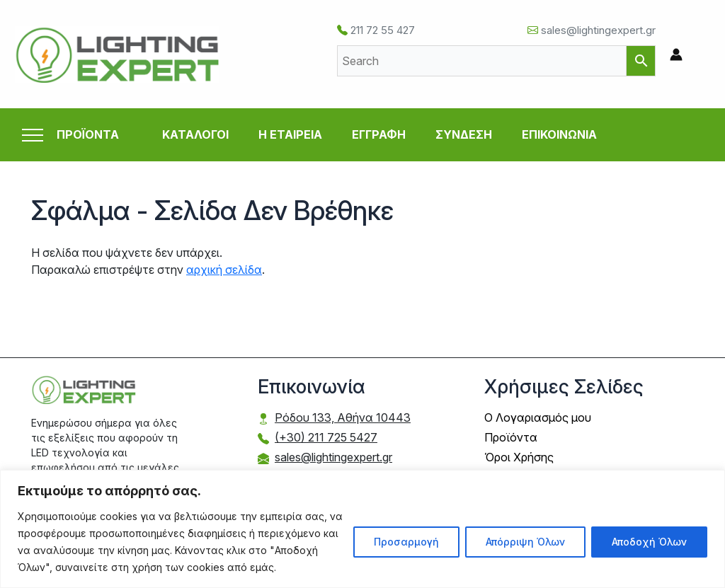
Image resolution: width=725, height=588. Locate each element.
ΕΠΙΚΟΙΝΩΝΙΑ (559, 134)
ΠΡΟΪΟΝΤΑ (88, 135)
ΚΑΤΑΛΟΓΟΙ (195, 134)
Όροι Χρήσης (519, 457)
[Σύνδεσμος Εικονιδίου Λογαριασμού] (676, 54)
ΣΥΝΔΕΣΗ (464, 134)
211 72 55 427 (376, 30)
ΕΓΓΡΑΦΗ (379, 134)
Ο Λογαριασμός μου (538, 417)
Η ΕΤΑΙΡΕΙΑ (290, 134)
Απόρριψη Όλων (525, 542)
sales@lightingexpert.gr (592, 30)
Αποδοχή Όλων (649, 542)
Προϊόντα (511, 437)
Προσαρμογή (406, 542)
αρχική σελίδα (224, 270)
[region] (362, 529)
